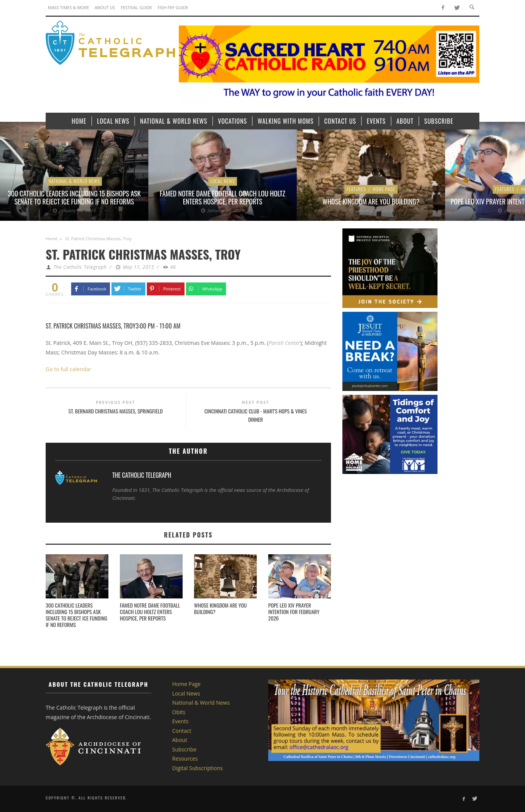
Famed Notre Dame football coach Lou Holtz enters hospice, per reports (223, 198)
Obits (179, 712)
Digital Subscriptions (198, 768)
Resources (185, 759)
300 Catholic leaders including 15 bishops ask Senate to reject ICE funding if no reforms (74, 198)
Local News (223, 181)
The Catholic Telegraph (80, 267)
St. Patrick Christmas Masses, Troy (91, 326)
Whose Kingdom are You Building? (371, 201)
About (180, 740)
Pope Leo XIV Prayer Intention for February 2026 (294, 612)
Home (52, 238)
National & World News (74, 181)
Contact (182, 731)
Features (356, 189)
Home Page (384, 189)
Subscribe (185, 749)
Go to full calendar (68, 369)
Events (181, 721)
